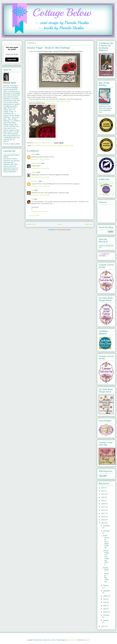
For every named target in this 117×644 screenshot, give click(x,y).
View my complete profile (12, 144)
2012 (103, 523)
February (106, 615)
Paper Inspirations (58, 146)
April (105, 609)
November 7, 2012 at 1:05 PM (40, 195)
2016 (103, 510)
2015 (103, 513)
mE (33, 199)
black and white (36, 146)
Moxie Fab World (46, 146)
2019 (103, 501)
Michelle (34, 172)
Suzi (33, 190)
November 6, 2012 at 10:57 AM (41, 186)
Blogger (87, 640)
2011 (103, 626)
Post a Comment (34, 216)
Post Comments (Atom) (64, 230)
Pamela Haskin (36, 163)
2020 (103, 497)
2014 (103, 517)
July (105, 599)
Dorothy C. (35, 181)
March (106, 612)
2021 (103, 494)
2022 (103, 491)
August (106, 596)
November (107, 531)
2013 (103, 520)
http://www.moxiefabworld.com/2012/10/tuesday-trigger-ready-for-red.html (49, 101)
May (105, 606)
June (105, 602)
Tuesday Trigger (69, 146)
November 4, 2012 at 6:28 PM (40, 177)
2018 (103, 504)
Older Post (88, 224)
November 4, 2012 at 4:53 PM (40, 159)
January (106, 620)
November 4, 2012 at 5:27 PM (40, 168)
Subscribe (12, 60)
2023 (103, 488)
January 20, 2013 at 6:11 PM (40, 212)
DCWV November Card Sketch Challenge (106, 542)
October (106, 585)
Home (60, 224)
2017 (103, 507)
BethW (34, 154)
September (107, 591)
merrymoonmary (72, 640)
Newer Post (31, 224)
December (107, 526)
